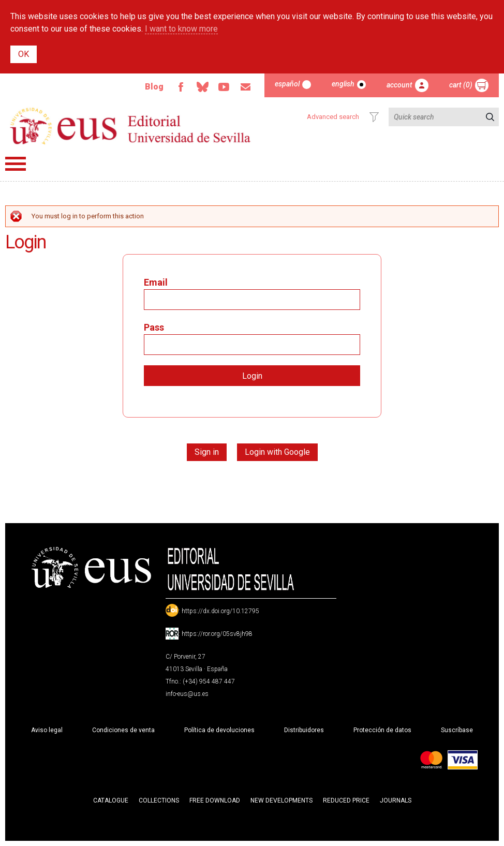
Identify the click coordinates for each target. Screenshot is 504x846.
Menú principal (16, 164)
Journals (396, 800)
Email (246, 87)
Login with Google (277, 452)
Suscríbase (457, 730)
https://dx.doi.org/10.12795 (220, 611)
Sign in (207, 452)
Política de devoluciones (219, 730)
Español (287, 84)
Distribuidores (304, 730)
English (343, 84)
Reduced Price (346, 800)
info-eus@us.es (187, 694)
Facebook (181, 87)
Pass (154, 327)
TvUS (224, 87)
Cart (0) (461, 85)
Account (399, 85)
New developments (281, 800)
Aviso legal (47, 730)
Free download (215, 800)
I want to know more (181, 29)
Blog (154, 87)
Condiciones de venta (123, 730)
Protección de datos (382, 730)
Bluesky (202, 87)
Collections (159, 800)
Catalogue (111, 800)
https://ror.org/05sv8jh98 (217, 634)
